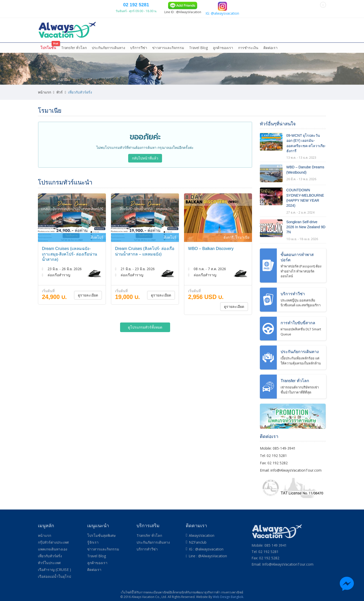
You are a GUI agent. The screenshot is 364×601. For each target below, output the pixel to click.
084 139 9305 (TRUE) (175, 5)
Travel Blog (198, 52)
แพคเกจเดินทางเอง (115, 41)
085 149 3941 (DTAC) (143, 5)
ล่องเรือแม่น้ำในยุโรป (214, 41)
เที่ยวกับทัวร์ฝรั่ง (151, 41)
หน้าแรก (48, 41)
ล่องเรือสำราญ (180, 41)
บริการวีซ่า (139, 52)
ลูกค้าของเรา (223, 52)
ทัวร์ (60, 97)
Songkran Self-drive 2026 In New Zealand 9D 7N (306, 232)
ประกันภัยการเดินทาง (108, 52)
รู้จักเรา (93, 542)
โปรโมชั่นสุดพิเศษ (101, 535)
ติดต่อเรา (270, 52)
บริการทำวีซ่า (147, 549)
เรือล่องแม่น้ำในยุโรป (54, 576)
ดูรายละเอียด (88, 300)
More (315, 41)
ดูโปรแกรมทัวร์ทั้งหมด (145, 332)
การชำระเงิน (248, 52)
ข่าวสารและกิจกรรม (168, 52)
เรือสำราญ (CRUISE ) (54, 569)
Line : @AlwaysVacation (208, 555)
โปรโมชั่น (48, 52)
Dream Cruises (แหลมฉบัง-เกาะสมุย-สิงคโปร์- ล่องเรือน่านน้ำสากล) (70, 259)
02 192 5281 (205, 18)
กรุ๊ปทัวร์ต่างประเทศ (76, 41)
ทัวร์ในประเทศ (248, 41)
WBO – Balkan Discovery (211, 253)
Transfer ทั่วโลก (74, 52)
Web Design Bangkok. (228, 596)
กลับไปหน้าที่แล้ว (145, 163)
